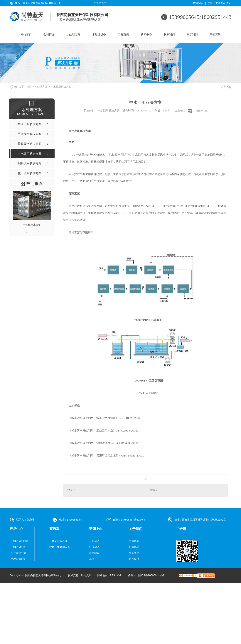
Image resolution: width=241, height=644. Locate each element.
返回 (226, 87)
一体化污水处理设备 (21, 541)
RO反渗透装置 (18, 553)
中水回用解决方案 (61, 87)
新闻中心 (146, 34)
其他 (92, 559)
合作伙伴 (134, 559)
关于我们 (192, 34)
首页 (29, 87)
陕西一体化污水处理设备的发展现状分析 (38, 3)
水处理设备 (99, 34)
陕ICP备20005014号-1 (151, 576)
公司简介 (49, 34)
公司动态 (94, 541)
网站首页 (26, 34)
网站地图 (102, 576)
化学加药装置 (17, 559)
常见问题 (94, 553)
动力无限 (86, 576)
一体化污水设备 (32, 225)
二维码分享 (201, 111)
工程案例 (123, 34)
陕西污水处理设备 (60, 547)
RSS (112, 576)
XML (119, 576)
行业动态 (94, 547)
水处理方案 (73, 34)
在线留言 (198, 3)
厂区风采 (134, 547)
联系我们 (169, 34)
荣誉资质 (215, 34)
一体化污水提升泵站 (21, 547)
